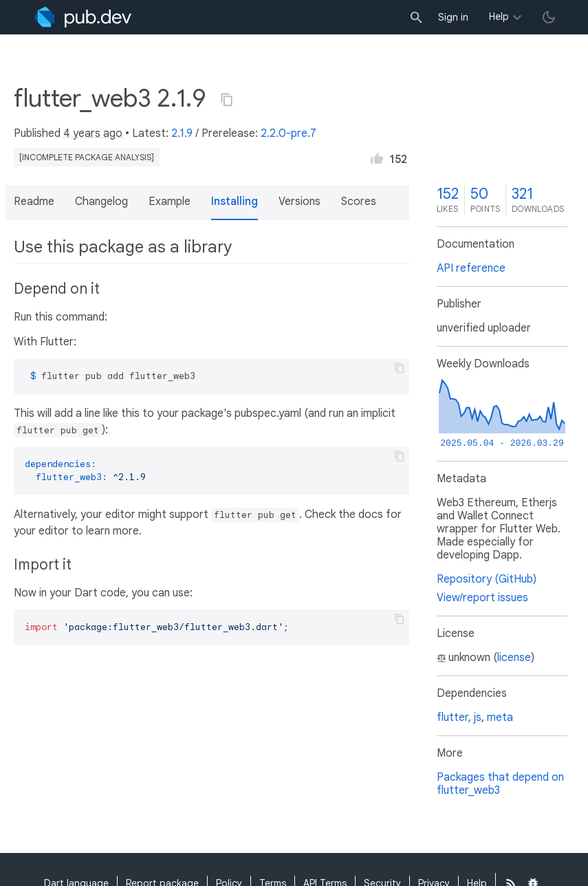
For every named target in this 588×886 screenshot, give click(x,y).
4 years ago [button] (93, 133)
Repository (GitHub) (487, 579)
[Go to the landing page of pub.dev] (83, 17)
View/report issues (482, 598)
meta (500, 717)
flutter (453, 717)
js (478, 717)
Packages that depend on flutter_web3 (500, 784)
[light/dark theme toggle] (549, 17)
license (514, 658)
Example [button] (170, 202)
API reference (471, 268)
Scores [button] (359, 202)
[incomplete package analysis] (87, 157)
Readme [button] (34, 202)
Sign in (453, 17)
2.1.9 (182, 133)
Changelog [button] (101, 202)
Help (499, 17)
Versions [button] (300, 202)
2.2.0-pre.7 (288, 133)
